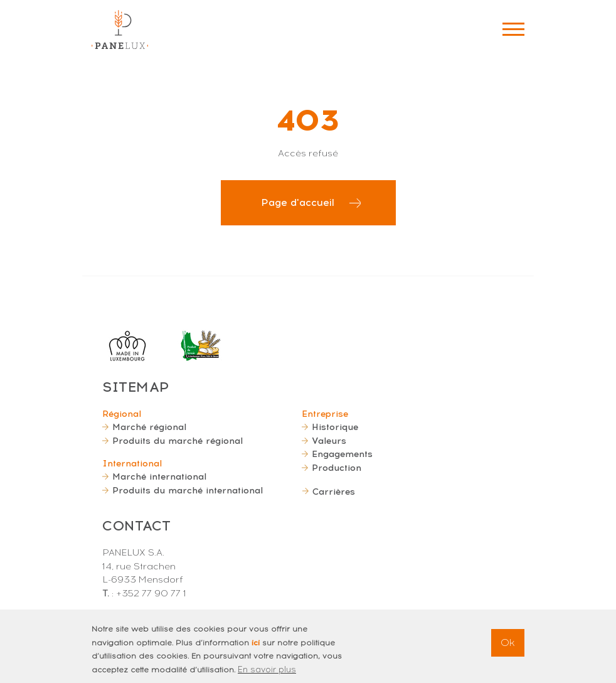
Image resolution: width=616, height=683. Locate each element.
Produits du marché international (188, 490)
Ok (508, 646)
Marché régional (149, 427)
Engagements (342, 454)
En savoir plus (267, 673)
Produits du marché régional (178, 441)
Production (337, 468)
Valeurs (329, 441)
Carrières (334, 492)
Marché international (159, 476)
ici (256, 647)
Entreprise (325, 414)
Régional (122, 414)
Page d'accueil (298, 202)
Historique (335, 427)
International (132, 463)
